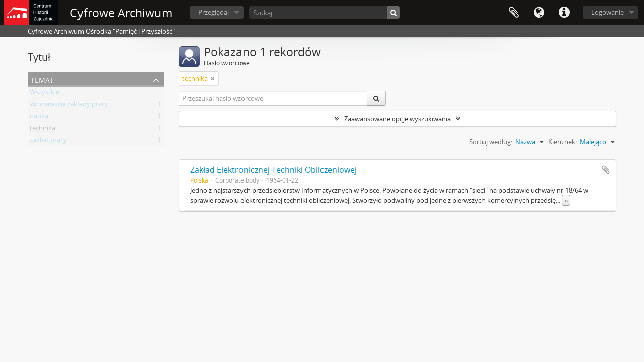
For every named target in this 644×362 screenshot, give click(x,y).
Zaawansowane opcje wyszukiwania (397, 119)
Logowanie (608, 12)
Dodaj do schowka (606, 170)
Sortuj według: (491, 142)
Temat (42, 79)
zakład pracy (48, 142)
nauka (39, 118)
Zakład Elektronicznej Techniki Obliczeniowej (273, 170)
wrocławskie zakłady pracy (69, 106)
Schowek (514, 13)
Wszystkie (45, 94)
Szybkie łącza (564, 13)
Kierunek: (562, 142)
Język (539, 13)
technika (43, 130)
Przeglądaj (214, 12)
